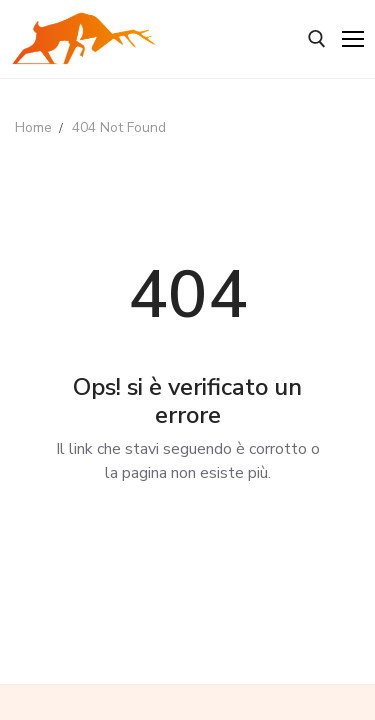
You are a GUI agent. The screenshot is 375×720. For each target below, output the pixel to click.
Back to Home (187, 542)
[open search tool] (317, 39)
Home (33, 127)
